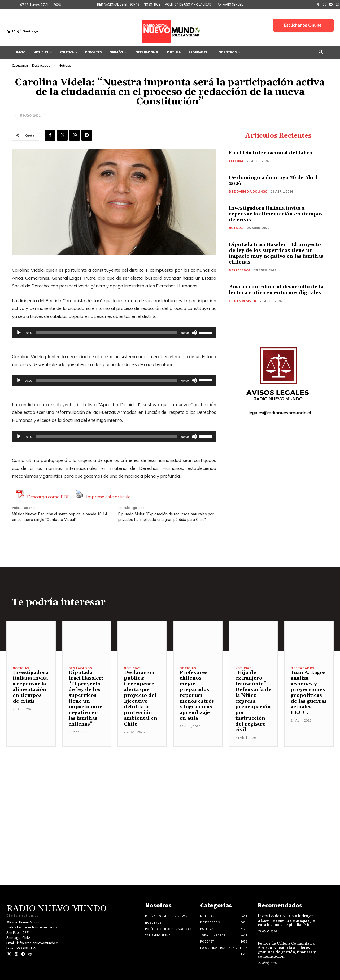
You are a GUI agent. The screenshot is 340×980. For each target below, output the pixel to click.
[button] (321, 52)
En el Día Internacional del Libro (271, 153)
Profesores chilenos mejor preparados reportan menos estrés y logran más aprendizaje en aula (197, 695)
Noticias (65, 66)
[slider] (107, 333)
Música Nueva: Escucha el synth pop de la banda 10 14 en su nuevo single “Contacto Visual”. (59, 517)
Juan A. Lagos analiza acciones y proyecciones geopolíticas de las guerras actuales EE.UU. (309, 693)
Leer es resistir (243, 300)
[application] (114, 333)
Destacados (41, 66)
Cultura (236, 161)
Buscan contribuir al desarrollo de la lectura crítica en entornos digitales (276, 289)
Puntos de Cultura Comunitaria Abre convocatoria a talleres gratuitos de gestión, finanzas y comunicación (287, 950)
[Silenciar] (194, 333)
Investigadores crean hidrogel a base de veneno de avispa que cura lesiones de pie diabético (286, 921)
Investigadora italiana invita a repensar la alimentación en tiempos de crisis (276, 214)
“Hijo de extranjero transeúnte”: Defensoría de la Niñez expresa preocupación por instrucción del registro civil (253, 701)
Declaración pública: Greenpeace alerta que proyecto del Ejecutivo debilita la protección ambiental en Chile (141, 698)
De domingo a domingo (248, 191)
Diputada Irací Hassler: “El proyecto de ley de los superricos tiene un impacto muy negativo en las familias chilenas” (276, 253)
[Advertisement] (170, 784)
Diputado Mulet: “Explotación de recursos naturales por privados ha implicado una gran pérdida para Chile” (166, 517)
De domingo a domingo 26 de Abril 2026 (274, 181)
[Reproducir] (19, 333)
